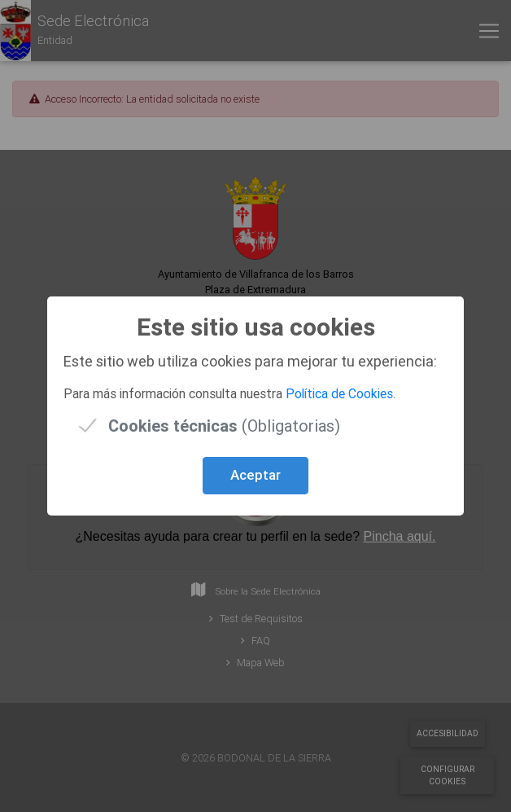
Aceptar (255, 475)
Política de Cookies (339, 393)
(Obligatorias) (224, 426)
